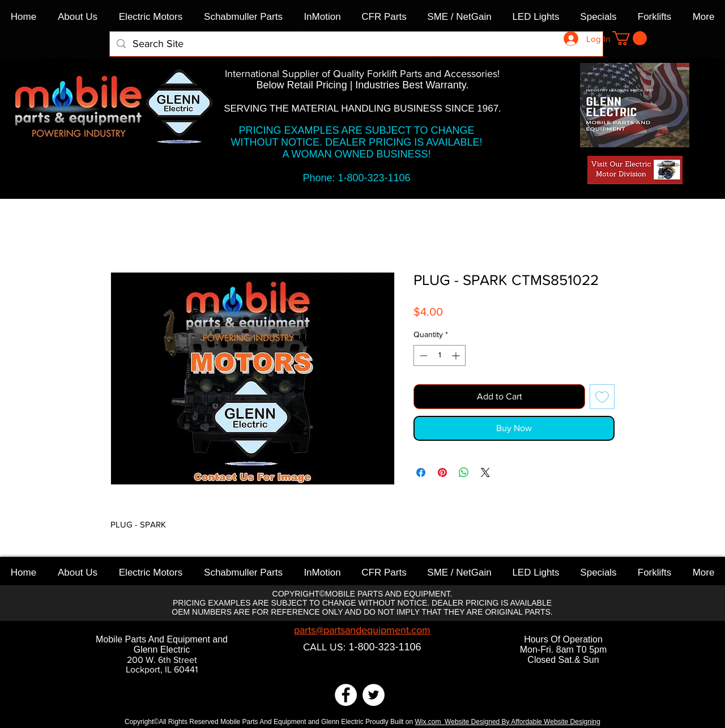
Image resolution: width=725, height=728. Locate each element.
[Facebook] (346, 695)
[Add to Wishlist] (602, 397)
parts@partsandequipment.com (362, 630)
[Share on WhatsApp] (464, 472)
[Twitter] (374, 695)
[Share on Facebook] (421, 472)
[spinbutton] (440, 356)
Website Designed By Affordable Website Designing (523, 722)
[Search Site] (356, 44)
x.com (434, 722)
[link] (630, 38)
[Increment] (457, 356)
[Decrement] (422, 356)
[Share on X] (485, 472)
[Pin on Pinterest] (442, 472)
